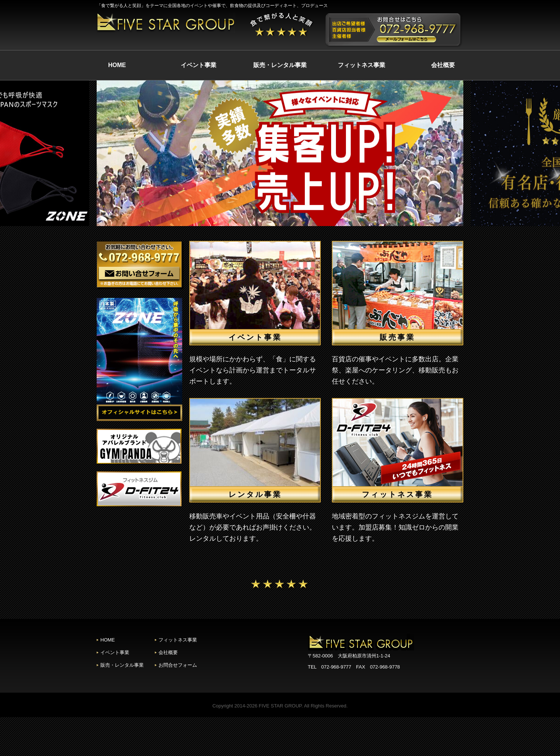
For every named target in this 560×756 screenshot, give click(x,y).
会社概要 (443, 65)
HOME (117, 65)
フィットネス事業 (361, 65)
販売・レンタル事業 (280, 65)
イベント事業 (199, 65)
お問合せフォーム (178, 665)
